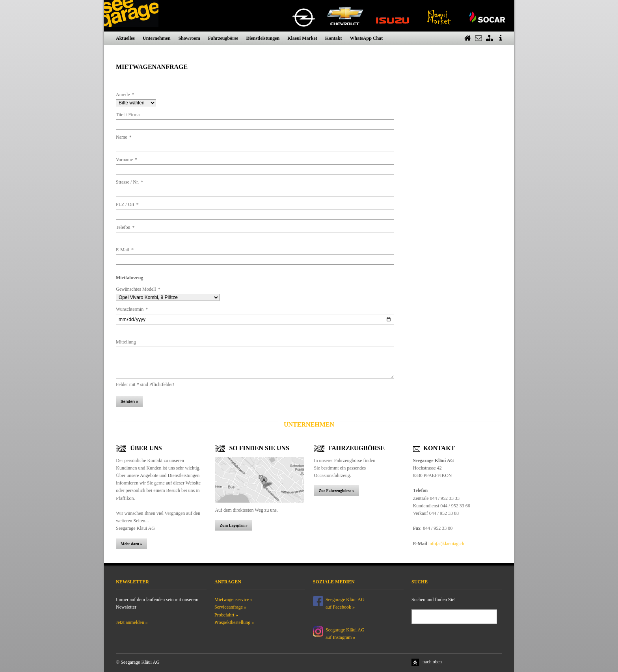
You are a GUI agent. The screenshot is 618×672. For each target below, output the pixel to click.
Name (124, 137)
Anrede (125, 95)
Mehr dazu (130, 544)
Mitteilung (126, 342)
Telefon (125, 227)
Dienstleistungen (263, 38)
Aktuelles (125, 38)
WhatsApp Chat (366, 38)
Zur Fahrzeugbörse (336, 491)
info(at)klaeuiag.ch (446, 544)
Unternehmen (157, 38)
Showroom (189, 38)
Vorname (127, 160)
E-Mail (125, 250)
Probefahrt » (226, 615)
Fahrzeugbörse (223, 38)
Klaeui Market (302, 38)
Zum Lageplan (232, 525)
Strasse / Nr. (129, 182)
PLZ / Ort (127, 204)
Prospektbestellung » (234, 622)
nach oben (432, 662)
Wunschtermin (132, 309)
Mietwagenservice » (234, 600)
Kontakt (334, 38)
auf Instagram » (340, 637)
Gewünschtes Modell (138, 289)
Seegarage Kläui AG (346, 630)
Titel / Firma (128, 115)
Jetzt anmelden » (132, 622)
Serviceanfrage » (230, 607)
